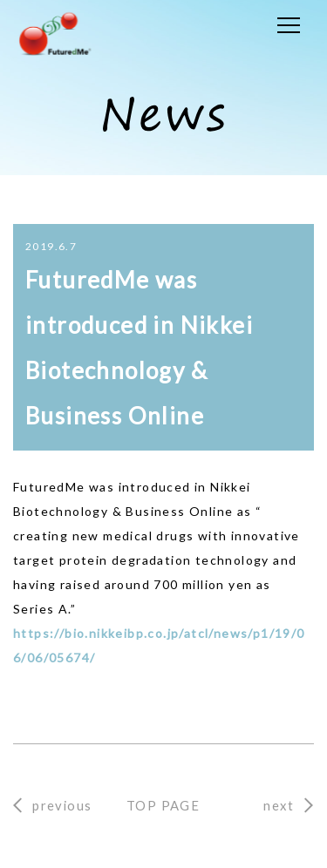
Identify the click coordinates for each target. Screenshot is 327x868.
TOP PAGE (163, 805)
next (279, 805)
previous (62, 805)
